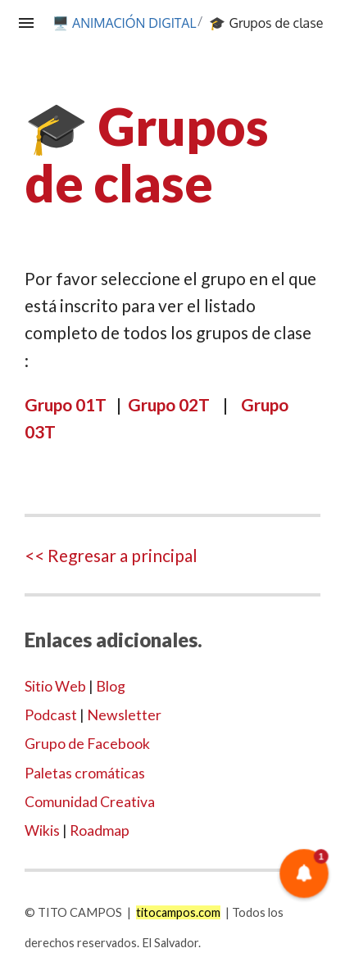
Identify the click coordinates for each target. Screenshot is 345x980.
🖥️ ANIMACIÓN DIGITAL (125, 23)
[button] (304, 874)
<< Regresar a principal (111, 555)
